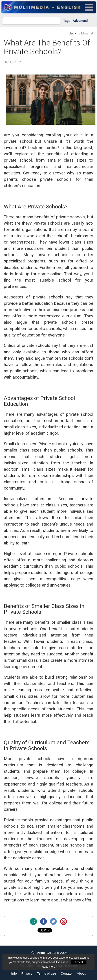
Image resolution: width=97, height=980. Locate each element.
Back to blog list (81, 33)
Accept (79, 962)
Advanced (80, 21)
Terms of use (46, 973)
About (81, 973)
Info (14, 973)
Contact (66, 973)
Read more (48, 967)
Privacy (27, 973)
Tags (67, 21)
